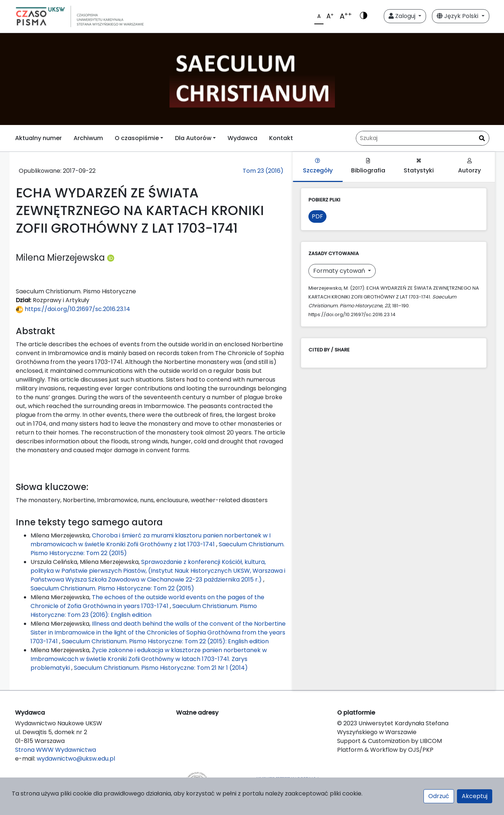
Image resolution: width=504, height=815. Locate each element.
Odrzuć (439, 796)
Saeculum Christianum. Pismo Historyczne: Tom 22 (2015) (112, 588)
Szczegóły (318, 166)
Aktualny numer (38, 138)
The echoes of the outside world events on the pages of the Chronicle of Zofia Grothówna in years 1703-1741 (147, 602)
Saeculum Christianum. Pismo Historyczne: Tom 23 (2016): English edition (144, 610)
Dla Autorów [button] (193, 138)
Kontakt (281, 138)
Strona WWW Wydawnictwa (56, 750)
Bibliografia (368, 166)
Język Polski (458, 16)
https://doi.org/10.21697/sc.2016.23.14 (73, 309)
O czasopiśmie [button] (137, 138)
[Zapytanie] (423, 138)
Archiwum (88, 138)
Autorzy (469, 166)
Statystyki (419, 166)
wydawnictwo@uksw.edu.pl (76, 759)
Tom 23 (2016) (263, 171)
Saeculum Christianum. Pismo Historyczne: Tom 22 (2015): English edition (165, 641)
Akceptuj (475, 796)
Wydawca (242, 138)
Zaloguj (403, 16)
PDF (317, 216)
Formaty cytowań (340, 271)
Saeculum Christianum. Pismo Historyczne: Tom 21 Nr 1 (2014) (161, 668)
